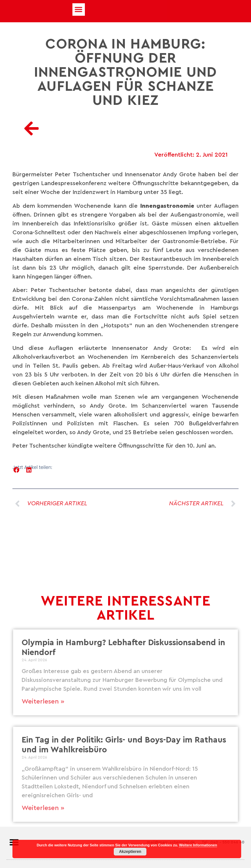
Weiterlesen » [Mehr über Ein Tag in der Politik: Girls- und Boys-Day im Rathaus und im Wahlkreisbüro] (43, 808)
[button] (79, 10)
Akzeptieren (130, 852)
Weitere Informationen (198, 845)
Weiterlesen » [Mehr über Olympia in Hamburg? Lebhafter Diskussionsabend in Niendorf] (43, 702)
